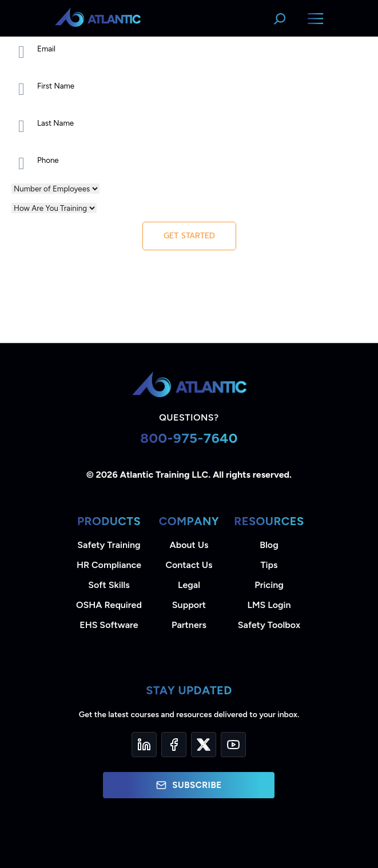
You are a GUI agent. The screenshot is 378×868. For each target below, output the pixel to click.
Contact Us (189, 565)
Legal (189, 585)
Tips (269, 565)
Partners (189, 625)
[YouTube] (233, 745)
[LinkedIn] (144, 745)
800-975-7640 (189, 438)
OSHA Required (109, 605)
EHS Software (109, 625)
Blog (269, 545)
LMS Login (269, 605)
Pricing (269, 585)
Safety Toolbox (269, 625)
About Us (189, 545)
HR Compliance (109, 565)
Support (189, 605)
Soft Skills (109, 585)
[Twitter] (204, 745)
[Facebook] (174, 745)
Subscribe (189, 785)
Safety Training (109, 545)
